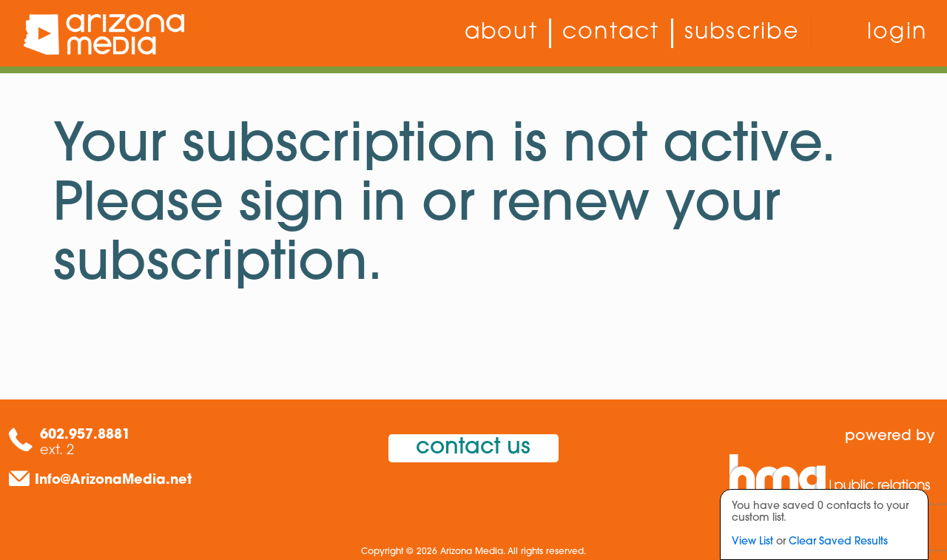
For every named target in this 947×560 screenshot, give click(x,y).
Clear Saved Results (838, 542)
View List (752, 542)
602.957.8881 (85, 435)
